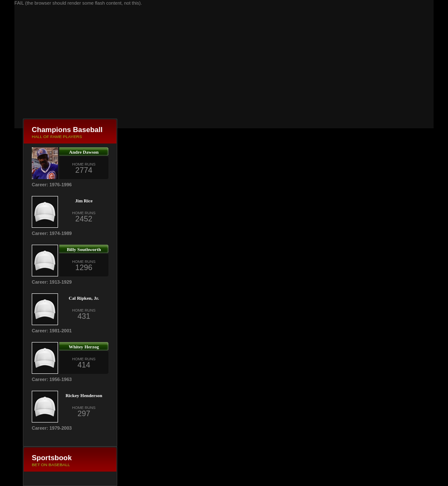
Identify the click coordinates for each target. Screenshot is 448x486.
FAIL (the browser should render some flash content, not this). (78, 3)
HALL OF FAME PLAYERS (57, 137)
